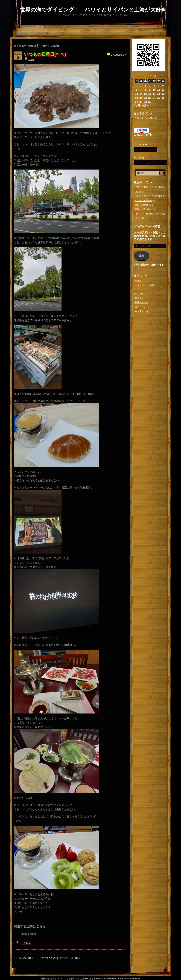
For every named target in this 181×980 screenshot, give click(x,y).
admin (31, 59)
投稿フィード (141, 302)
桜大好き (147, 209)
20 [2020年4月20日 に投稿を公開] (137, 98)
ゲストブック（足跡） (146, 285)
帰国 (137, 205)
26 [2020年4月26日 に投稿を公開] (163, 98)
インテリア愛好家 (144, 200)
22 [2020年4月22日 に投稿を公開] (145, 98)
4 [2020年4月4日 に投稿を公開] (159, 86)
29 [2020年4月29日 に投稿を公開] (145, 102)
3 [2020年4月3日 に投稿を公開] (154, 86)
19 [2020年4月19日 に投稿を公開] (163, 94)
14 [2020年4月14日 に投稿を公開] (141, 94)
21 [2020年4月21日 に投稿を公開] (141, 98)
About (138, 281)
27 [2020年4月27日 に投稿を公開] (137, 102)
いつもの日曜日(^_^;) (45, 54)
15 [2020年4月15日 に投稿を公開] (145, 94)
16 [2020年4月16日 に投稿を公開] (150, 94)
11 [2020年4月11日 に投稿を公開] (159, 90)
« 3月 (137, 106)
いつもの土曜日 (25, 958)
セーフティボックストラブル (149, 214)
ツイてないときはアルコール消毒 (60, 958)
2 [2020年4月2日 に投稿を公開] (150, 86)
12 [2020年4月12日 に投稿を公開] (163, 90)
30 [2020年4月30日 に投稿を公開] (150, 102)
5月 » (145, 106)
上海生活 (26, 943)
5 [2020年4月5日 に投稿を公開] (163, 86)
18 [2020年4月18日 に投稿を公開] (159, 94)
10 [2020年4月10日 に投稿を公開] (154, 90)
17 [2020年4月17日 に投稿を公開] (154, 94)
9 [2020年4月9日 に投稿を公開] (150, 90)
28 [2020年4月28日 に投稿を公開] (141, 102)
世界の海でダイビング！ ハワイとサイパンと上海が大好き (93, 10)
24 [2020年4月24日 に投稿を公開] (154, 98)
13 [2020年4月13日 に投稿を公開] (137, 94)
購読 (141, 256)
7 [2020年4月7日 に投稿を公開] (141, 90)
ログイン (139, 298)
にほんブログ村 (143, 135)
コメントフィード (144, 307)
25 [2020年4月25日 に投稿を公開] (159, 98)
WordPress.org (142, 311)
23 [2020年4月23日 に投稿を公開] (150, 98)
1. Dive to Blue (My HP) (146, 118)
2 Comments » (119, 55)
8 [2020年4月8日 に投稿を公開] (145, 90)
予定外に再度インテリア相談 (149, 187)
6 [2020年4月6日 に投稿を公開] (136, 90)
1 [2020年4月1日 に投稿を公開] (145, 86)
